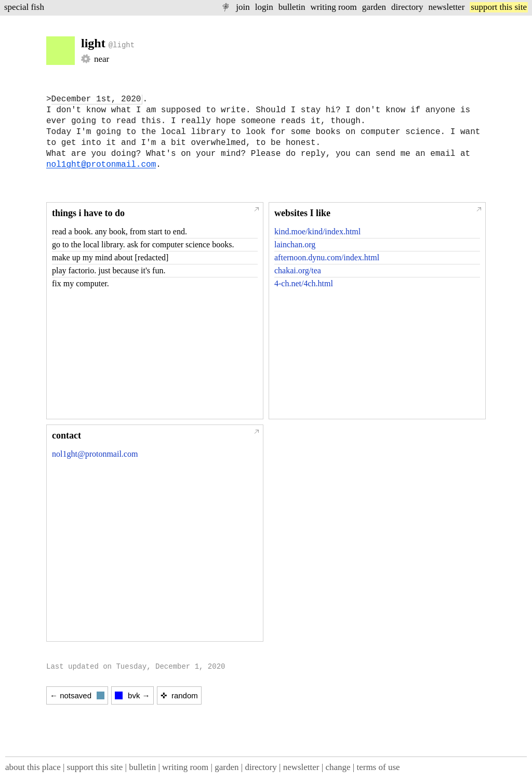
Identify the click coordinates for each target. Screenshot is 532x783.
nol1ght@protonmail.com (101, 165)
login (264, 7)
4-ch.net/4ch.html (304, 283)
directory (407, 7)
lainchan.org (295, 244)
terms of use (378, 767)
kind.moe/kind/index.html (317, 231)
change (338, 767)
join (243, 7)
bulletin (292, 7)
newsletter (446, 7)
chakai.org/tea (298, 270)
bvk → (132, 695)
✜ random (179, 695)
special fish (24, 7)
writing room (334, 7)
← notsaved (77, 695)
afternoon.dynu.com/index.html (327, 257)
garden (374, 7)
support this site (499, 7)
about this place (33, 767)
